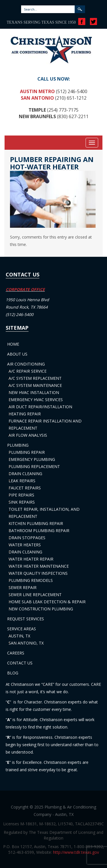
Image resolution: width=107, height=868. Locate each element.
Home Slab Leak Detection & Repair (47, 602)
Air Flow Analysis (28, 435)
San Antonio (37, 98)
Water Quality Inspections (38, 573)
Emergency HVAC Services (36, 400)
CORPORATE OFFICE (25, 289)
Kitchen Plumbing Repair (36, 523)
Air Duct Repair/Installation (40, 407)
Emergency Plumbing (32, 459)
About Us (17, 354)
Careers (16, 653)
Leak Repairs (22, 481)
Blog (13, 673)
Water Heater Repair (31, 559)
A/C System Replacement (35, 378)
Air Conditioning (26, 364)
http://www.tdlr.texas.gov (76, 852)
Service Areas (22, 629)
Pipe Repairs (21, 495)
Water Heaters (25, 545)
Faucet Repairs (25, 488)
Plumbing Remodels (31, 580)
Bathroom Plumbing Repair (39, 531)
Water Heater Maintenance (39, 566)
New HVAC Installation (34, 392)
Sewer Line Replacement (35, 595)
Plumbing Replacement (34, 466)
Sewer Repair (23, 587)
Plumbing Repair (27, 452)
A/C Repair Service (28, 371)
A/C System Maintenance (35, 385)
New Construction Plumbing (41, 609)
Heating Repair (25, 414)
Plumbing (18, 445)
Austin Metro (37, 91)
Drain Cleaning (25, 474)
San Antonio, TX (26, 643)
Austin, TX (19, 636)
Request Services (26, 619)
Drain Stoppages (27, 538)
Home (13, 344)
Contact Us (20, 663)
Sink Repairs (22, 502)
